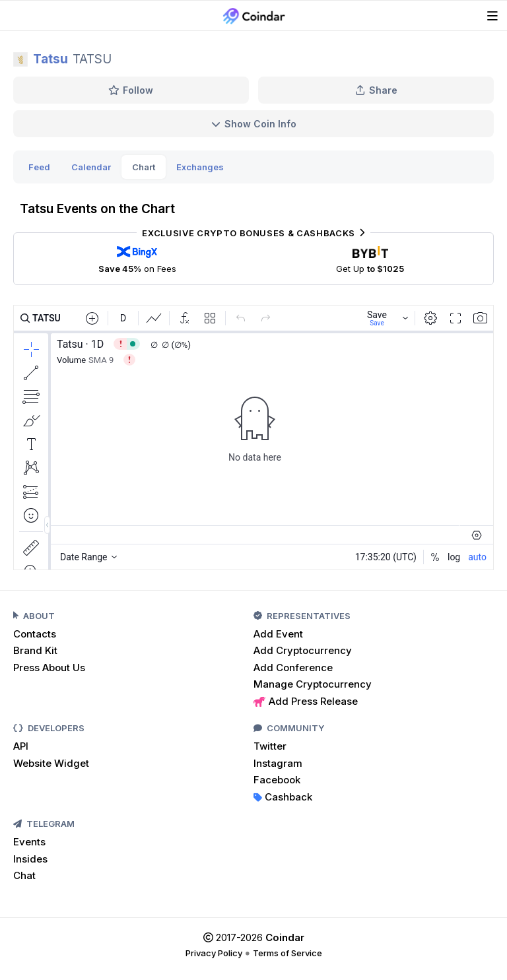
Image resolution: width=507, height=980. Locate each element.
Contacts (35, 634)
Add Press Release (306, 701)
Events (29, 842)
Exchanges (200, 167)
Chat (24, 875)
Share (376, 90)
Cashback (283, 797)
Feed (39, 167)
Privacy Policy (214, 953)
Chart (144, 167)
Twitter (270, 746)
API (21, 746)
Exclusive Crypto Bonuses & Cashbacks (253, 233)
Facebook (277, 780)
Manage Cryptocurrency (313, 684)
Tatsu (51, 59)
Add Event (278, 634)
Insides (30, 859)
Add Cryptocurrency (303, 650)
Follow (131, 90)
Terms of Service (287, 953)
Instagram (278, 763)
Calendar (91, 167)
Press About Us (49, 668)
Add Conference (293, 668)
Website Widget (51, 763)
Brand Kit (35, 650)
